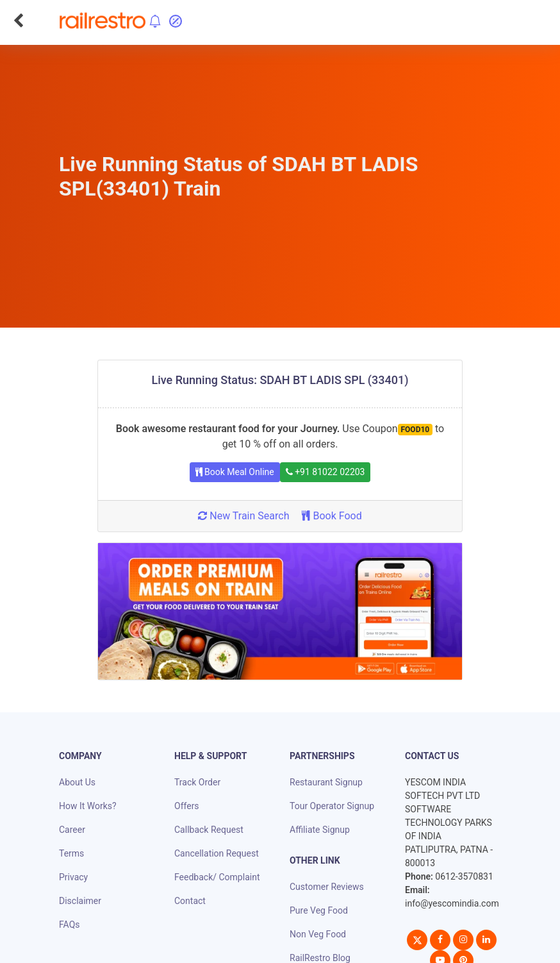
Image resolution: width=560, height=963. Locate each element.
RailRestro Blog (320, 958)
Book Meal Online (235, 472)
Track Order (197, 782)
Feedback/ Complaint (217, 877)
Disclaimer (80, 901)
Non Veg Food (318, 934)
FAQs (70, 925)
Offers (187, 806)
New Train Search (243, 516)
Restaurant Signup (326, 782)
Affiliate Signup (320, 830)
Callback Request (209, 830)
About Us (77, 782)
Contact (190, 901)
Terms (71, 853)
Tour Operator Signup (332, 806)
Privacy (73, 877)
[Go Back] (18, 21)
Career (72, 830)
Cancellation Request (217, 853)
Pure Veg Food (319, 910)
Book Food (332, 516)
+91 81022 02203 (325, 472)
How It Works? (88, 806)
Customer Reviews (327, 887)
